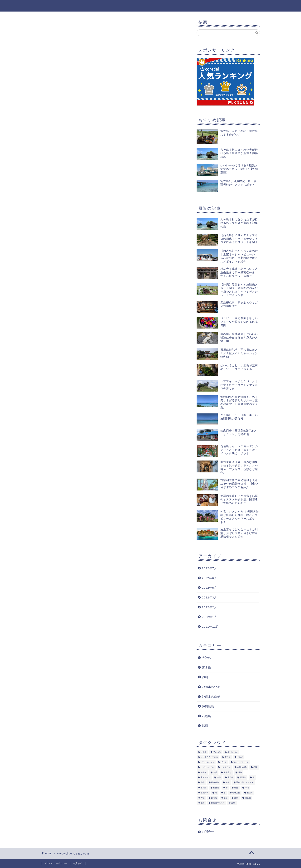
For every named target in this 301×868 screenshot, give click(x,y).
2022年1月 (210, 617)
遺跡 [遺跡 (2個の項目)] (226, 798)
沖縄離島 (208, 706)
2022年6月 (210, 578)
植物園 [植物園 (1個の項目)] (216, 788)
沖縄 (60, 192)
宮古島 (207, 668)
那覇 (205, 726)
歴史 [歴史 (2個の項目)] (236, 788)
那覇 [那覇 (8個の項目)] (236, 798)
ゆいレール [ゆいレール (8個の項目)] (232, 752)
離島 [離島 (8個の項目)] (203, 803)
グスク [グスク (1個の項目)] (227, 757)
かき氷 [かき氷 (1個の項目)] (203, 752)
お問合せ (208, 832)
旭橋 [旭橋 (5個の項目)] (227, 783)
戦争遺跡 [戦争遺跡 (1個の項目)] (215, 783)
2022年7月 (210, 568)
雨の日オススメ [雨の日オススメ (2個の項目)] (218, 803)
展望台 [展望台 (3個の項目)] (243, 778)
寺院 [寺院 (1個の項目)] (219, 778)
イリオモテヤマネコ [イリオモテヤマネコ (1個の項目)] (209, 757)
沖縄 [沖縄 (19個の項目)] (247, 788)
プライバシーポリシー (56, 863)
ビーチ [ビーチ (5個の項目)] (224, 762)
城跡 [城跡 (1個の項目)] (240, 772)
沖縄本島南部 (211, 697)
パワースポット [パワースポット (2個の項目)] (207, 762)
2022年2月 (210, 607)
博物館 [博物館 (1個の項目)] (203, 772)
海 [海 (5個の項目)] (216, 793)
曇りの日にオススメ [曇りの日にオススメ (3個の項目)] (245, 783)
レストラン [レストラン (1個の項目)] (226, 767)
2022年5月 (210, 588)
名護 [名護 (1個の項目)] (215, 772)
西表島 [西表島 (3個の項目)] (214, 798)
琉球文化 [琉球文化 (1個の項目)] (236, 793)
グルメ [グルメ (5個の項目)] (240, 757)
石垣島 (207, 716)
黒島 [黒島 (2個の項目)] (233, 803)
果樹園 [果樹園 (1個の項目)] (203, 788)
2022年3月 (210, 597)
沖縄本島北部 (211, 687)
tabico (47, 5)
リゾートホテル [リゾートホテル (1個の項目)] (207, 767)
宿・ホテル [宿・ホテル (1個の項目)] (205, 778)
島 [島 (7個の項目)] (254, 778)
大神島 (61, 187)
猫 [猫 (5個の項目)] (225, 793)
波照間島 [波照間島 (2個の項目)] (204, 793)
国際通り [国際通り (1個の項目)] (227, 772)
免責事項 (78, 863)
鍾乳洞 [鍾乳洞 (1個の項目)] (248, 798)
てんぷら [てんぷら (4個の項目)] (217, 752)
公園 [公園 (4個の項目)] (255, 767)
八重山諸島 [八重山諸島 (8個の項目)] (242, 767)
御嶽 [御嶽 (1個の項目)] (203, 783)
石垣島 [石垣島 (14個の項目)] (250, 793)
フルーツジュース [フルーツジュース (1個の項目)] (241, 762)
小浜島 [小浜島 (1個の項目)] (230, 778)
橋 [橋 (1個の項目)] (227, 788)
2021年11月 (210, 627)
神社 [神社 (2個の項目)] (203, 798)
